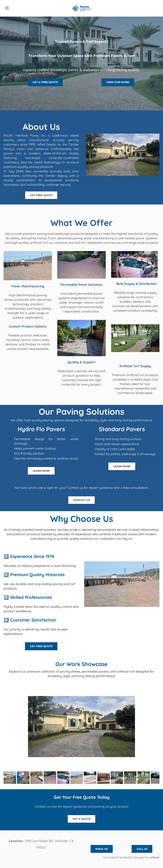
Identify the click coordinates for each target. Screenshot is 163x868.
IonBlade (154, 857)
